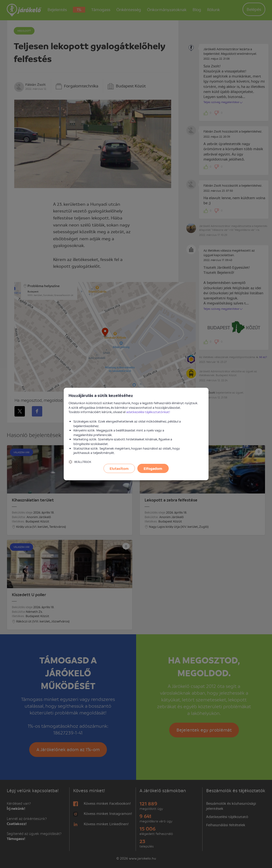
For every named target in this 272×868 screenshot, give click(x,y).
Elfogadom (153, 468)
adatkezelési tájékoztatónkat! (148, 412)
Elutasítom (119, 468)
